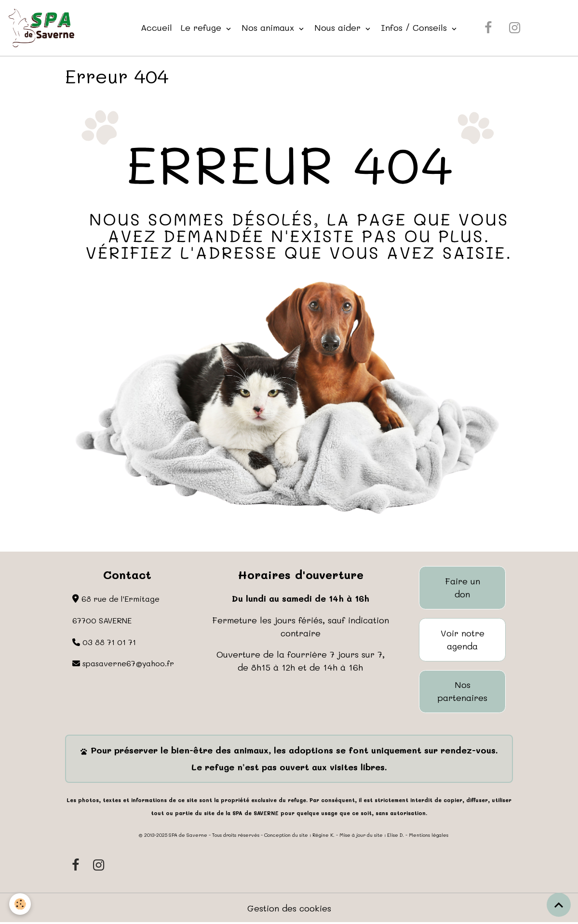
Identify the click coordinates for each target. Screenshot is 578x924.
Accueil (156, 27)
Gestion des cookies (289, 909)
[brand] (44, 28)
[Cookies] (20, 904)
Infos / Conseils (415, 27)
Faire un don (463, 588)
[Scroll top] (559, 905)
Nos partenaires (463, 692)
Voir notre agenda (463, 640)
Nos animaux (269, 27)
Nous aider (339, 27)
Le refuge (202, 27)
